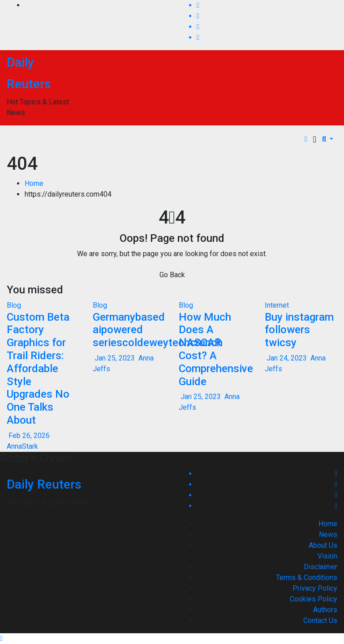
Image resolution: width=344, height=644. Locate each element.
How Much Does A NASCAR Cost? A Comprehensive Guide (216, 349)
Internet (277, 305)
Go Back (172, 275)
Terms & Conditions (307, 577)
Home (34, 183)
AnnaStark (22, 446)
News (328, 535)
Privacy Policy (315, 588)
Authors (325, 610)
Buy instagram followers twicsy (299, 330)
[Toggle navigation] (315, 139)
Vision (327, 556)
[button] (328, 139)
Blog (14, 305)
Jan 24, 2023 (287, 358)
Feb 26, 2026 (29, 436)
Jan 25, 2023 (115, 358)
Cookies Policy (314, 599)
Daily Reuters (44, 484)
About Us (323, 545)
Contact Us (320, 620)
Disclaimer (320, 567)
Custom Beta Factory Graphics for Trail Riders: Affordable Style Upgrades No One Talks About (38, 369)
